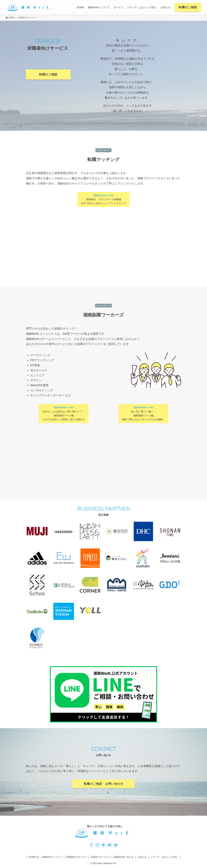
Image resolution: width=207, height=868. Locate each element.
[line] (103, 845)
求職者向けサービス (76, 857)
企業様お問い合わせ (123, 857)
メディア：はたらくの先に (164, 857)
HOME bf (34, 857)
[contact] (116, 845)
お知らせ (142, 857)
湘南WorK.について (52, 857)
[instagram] (97, 845)
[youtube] (110, 845)
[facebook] (91, 845)
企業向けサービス (100, 857)
